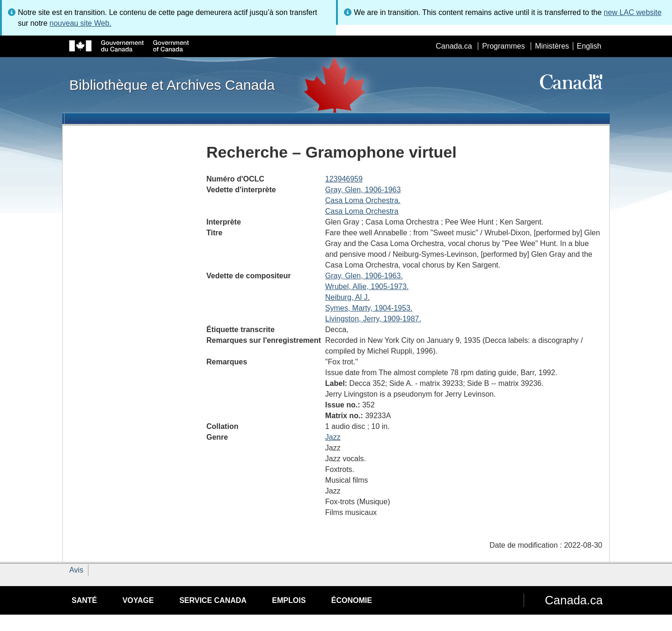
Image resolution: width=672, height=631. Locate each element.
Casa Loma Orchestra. (363, 200)
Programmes (504, 46)
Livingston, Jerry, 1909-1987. (373, 319)
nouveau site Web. (80, 23)
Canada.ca (454, 46)
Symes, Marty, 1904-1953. (369, 308)
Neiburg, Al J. (347, 297)
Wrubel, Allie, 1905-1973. (367, 286)
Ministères (552, 46)
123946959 (344, 179)
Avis (76, 570)
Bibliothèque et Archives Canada (172, 85)
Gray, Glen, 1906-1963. (364, 276)
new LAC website (633, 12)
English (589, 46)
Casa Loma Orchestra (362, 211)
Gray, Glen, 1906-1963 (363, 190)
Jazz (333, 437)
